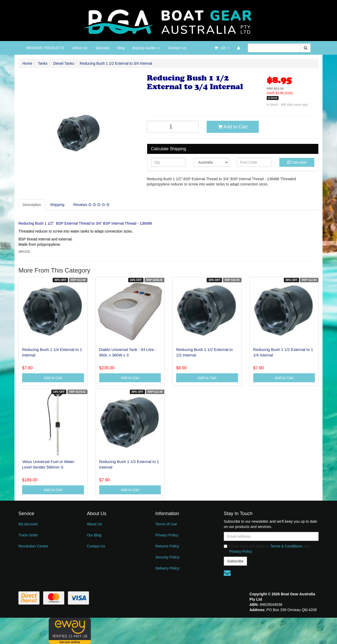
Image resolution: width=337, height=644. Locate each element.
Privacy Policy (167, 535)
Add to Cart (233, 127)
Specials (102, 48)
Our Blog (94, 535)
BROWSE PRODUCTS (45, 48)
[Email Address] (271, 536)
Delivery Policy (167, 568)
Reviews (91, 205)
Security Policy (167, 557)
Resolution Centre (33, 546)
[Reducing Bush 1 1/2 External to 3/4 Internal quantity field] (173, 127)
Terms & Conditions (286, 546)
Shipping (57, 205)
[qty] (169, 162)
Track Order (28, 535)
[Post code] (254, 162)
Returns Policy (167, 546)
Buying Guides (146, 48)
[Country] (211, 162)
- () (222, 48)
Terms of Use (166, 524)
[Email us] (227, 573)
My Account (28, 524)
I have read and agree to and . (267, 549)
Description (32, 205)
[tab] (32, 205)
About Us (80, 48)
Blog (121, 48)
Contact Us (177, 48)
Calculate (297, 162)
